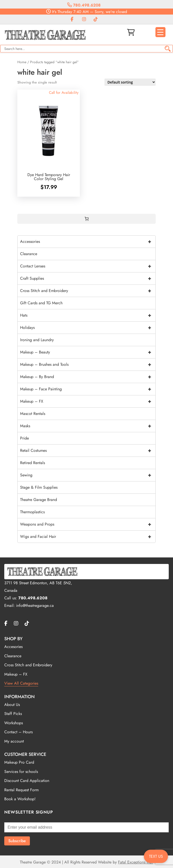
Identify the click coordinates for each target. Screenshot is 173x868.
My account (14, 741)
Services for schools (21, 772)
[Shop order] (130, 82)
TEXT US (156, 856)
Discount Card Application (27, 781)
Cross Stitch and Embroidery (88, 291)
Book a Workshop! (20, 799)
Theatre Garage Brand (39, 500)
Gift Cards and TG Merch (41, 303)
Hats (88, 315)
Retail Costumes (88, 451)
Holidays (88, 328)
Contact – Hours (18, 732)
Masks (88, 426)
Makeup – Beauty (88, 352)
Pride (24, 438)
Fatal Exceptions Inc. (135, 862)
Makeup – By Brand (88, 377)
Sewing (88, 475)
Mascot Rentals (33, 414)
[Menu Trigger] (160, 32)
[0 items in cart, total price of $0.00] (87, 219)
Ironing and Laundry (37, 340)
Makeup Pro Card (19, 762)
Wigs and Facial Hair (88, 537)
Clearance (29, 254)
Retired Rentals (33, 463)
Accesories (13, 647)
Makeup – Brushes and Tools (88, 365)
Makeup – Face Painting (88, 389)
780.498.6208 (84, 5)
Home (22, 62)
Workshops (14, 723)
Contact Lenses (88, 266)
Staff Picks (13, 714)
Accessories (88, 242)
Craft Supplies (88, 278)
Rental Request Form (21, 790)
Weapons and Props (88, 524)
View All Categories (21, 683)
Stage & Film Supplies (39, 487)
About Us (12, 705)
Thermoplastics (32, 512)
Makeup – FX (88, 401)
